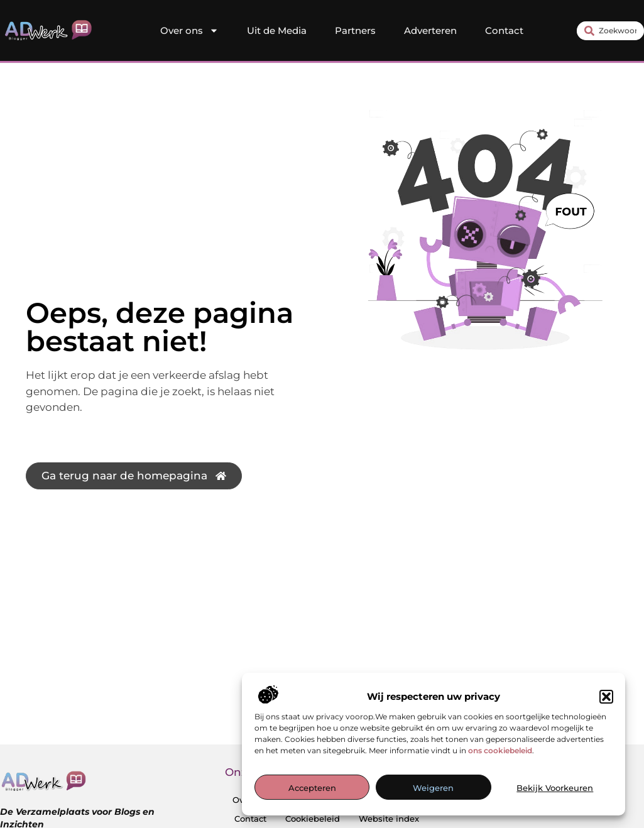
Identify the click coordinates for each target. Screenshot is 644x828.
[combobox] (610, 31)
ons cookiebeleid (500, 750)
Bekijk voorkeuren (555, 788)
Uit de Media (277, 30)
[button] (606, 697)
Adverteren (430, 30)
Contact (504, 30)
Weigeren (433, 788)
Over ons (189, 31)
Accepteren (312, 788)
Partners (355, 30)
